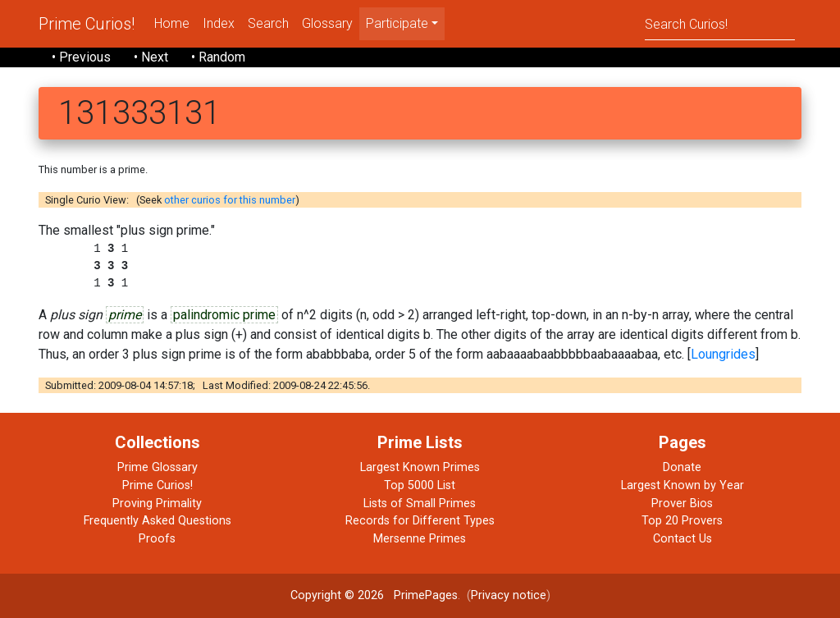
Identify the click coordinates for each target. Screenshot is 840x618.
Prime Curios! (87, 24)
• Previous (81, 57)
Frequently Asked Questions (157, 521)
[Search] (720, 23)
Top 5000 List (420, 485)
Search (268, 23)
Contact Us (682, 539)
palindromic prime (224, 315)
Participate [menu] (397, 23)
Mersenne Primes (420, 539)
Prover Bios (682, 504)
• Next (151, 57)
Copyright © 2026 (337, 595)
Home (172, 23)
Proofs (157, 539)
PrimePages (426, 595)
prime (125, 315)
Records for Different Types (420, 521)
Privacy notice (509, 595)
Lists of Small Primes (420, 504)
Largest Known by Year (682, 485)
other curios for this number (230, 200)
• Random (218, 57)
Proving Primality (157, 504)
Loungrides (723, 354)
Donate (682, 467)
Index (219, 23)
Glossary (327, 23)
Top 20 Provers (682, 521)
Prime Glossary (157, 467)
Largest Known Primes (420, 467)
